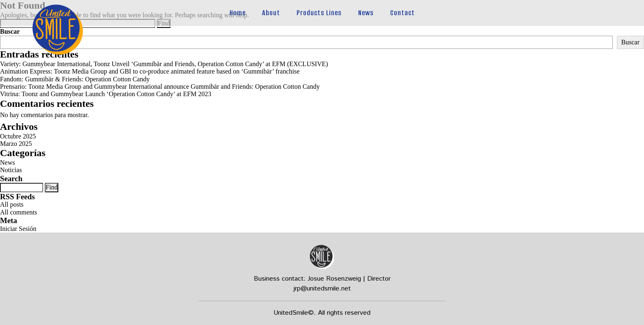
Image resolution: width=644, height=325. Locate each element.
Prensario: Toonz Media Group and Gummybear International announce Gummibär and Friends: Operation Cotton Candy (160, 86)
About (271, 13)
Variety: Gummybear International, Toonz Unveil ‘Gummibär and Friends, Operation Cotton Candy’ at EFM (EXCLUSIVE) (164, 64)
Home (238, 13)
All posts (12, 204)
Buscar (10, 31)
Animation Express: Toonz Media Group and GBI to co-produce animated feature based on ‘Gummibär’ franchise (150, 71)
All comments (18, 212)
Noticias (11, 170)
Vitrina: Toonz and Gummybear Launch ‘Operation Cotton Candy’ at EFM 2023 (106, 94)
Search (11, 179)
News (366, 13)
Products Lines (319, 13)
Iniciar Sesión (18, 229)
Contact (402, 13)
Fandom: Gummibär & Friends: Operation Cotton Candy (75, 79)
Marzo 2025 (16, 144)
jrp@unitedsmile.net (322, 289)
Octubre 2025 (18, 136)
